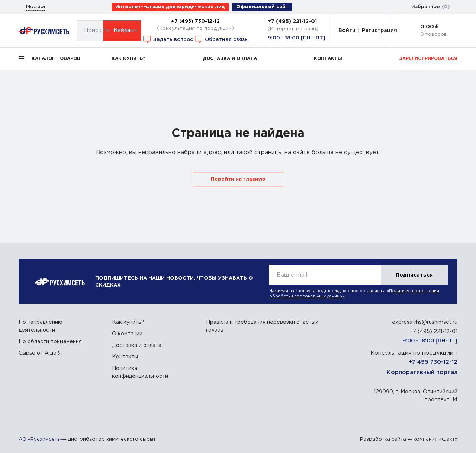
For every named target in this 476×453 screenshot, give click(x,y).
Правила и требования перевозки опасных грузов (262, 326)
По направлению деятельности (41, 326)
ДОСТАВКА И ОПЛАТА (230, 59)
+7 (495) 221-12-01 (292, 22)
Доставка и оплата (137, 345)
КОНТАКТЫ (328, 59)
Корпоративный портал (422, 372)
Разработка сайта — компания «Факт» (409, 439)
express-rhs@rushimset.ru (425, 322)
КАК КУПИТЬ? (128, 59)
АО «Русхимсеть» (40, 439)
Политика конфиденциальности (140, 372)
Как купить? (128, 322)
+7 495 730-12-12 (433, 362)
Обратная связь (221, 39)
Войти (347, 31)
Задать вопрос (168, 39)
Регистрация (379, 31)
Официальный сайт (262, 7)
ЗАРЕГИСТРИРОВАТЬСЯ (428, 59)
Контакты (125, 357)
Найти (122, 30)
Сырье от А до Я (40, 353)
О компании (127, 334)
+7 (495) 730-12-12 (195, 21)
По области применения (50, 342)
